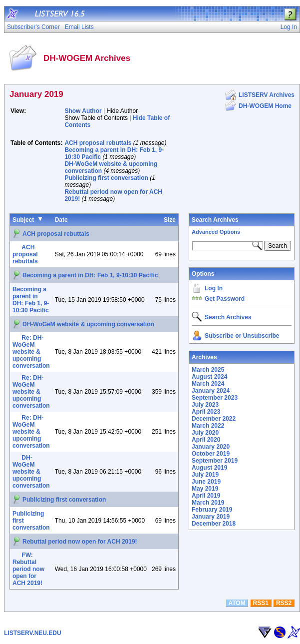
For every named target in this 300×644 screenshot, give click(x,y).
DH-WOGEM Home (265, 106)
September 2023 (215, 398)
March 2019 (208, 503)
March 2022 (208, 426)
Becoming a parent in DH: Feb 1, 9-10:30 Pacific (90, 275)
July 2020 (205, 433)
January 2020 (211, 447)
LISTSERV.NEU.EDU (33, 633)
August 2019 (209, 468)
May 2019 (205, 489)
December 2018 (214, 524)
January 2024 (211, 391)
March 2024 (208, 384)
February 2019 (212, 510)
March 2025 (208, 370)
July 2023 (205, 405)
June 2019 (206, 482)
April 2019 (206, 496)
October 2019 (211, 454)
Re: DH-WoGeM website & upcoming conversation (31, 352)
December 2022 (214, 419)
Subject (23, 220)
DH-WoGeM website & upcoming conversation (88, 324)
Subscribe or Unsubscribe (242, 336)
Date (61, 220)
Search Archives (215, 220)
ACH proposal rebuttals (98, 143)
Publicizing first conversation (106, 178)
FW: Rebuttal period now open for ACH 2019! (28, 569)
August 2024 (209, 377)
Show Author (83, 111)
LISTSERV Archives (267, 95)
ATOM (237, 603)
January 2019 (211, 517)
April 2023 (206, 412)
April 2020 (206, 440)
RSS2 (284, 603)
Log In (214, 288)
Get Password (225, 299)
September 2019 (215, 461)
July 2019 (205, 475)
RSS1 (261, 603)
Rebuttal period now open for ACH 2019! (80, 542)
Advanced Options (216, 232)
